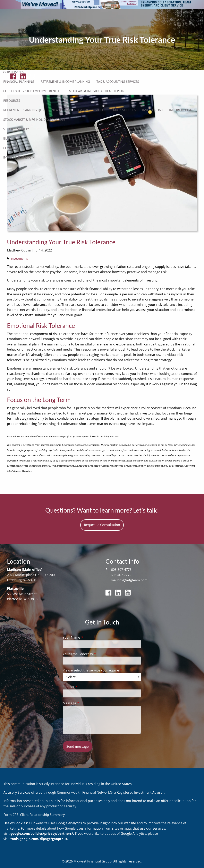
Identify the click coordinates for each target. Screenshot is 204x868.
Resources (12, 101)
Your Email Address (94, 654)
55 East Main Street (22, 594)
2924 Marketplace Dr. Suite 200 (31, 575)
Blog (7, 138)
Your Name (88, 637)
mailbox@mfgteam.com (129, 580)
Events (84, 110)
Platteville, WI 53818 (22, 599)
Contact (10, 148)
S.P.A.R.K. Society (16, 129)
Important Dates (183, 110)
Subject (85, 687)
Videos (101, 110)
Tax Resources (124, 110)
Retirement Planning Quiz (24, 110)
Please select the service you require (102, 670)
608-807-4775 (121, 570)
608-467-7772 (121, 575)
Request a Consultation (102, 525)
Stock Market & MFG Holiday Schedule (34, 120)
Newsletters (62, 110)
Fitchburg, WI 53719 (22, 580)
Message (86, 703)
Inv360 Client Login (19, 157)
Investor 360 (152, 110)
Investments (19, 259)
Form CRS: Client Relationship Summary (34, 815)
